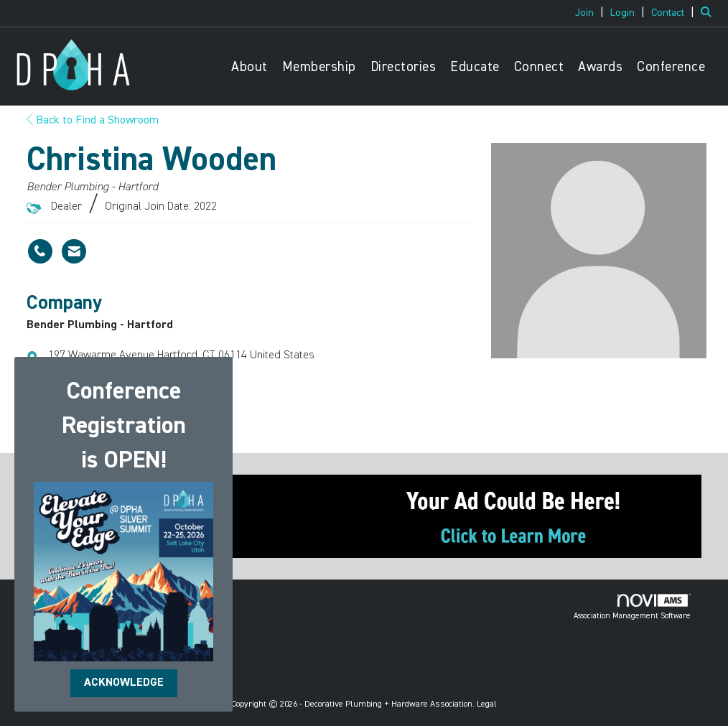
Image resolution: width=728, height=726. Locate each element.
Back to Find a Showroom (93, 121)
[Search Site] (709, 13)
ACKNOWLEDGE (124, 683)
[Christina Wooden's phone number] (40, 251)
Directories (403, 67)
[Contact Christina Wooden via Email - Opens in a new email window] (74, 251)
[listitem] (591, 13)
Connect (539, 67)
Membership (319, 67)
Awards (600, 67)
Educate (475, 67)
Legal (487, 704)
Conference (671, 67)
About (249, 67)
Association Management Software (632, 607)
